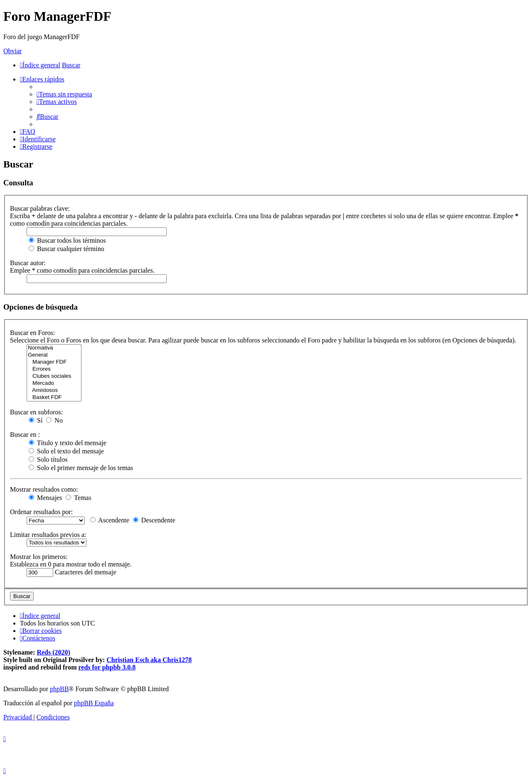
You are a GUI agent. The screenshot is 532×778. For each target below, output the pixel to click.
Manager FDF (54, 362)
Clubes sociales (54, 376)
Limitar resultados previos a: (48, 535)
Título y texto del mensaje (68, 443)
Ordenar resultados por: (41, 512)
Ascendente (110, 520)
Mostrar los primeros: (39, 557)
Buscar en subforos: (36, 412)
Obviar (12, 51)
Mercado (54, 383)
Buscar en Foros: (32, 333)
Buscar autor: (28, 263)
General (54, 355)
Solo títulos (48, 459)
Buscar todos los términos (67, 240)
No (54, 420)
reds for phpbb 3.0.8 (107, 667)
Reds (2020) (53, 652)
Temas (78, 498)
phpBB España (94, 703)
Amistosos (54, 390)
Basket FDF (54, 398)
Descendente (154, 520)
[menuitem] (64, 94)
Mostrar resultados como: (44, 489)
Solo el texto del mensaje (66, 451)
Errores (54, 369)
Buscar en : (25, 435)
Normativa (54, 348)
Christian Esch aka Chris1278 (149, 660)
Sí (36, 420)
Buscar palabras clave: (40, 208)
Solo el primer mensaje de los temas (81, 468)
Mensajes (45, 498)
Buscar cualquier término (66, 249)
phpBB (59, 689)
